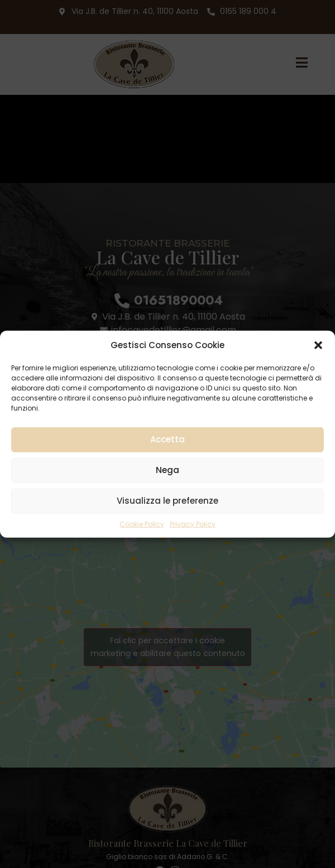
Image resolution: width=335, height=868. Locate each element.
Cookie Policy (142, 524)
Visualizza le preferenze (167, 501)
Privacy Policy (193, 524)
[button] (318, 345)
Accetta (167, 439)
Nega (167, 470)
